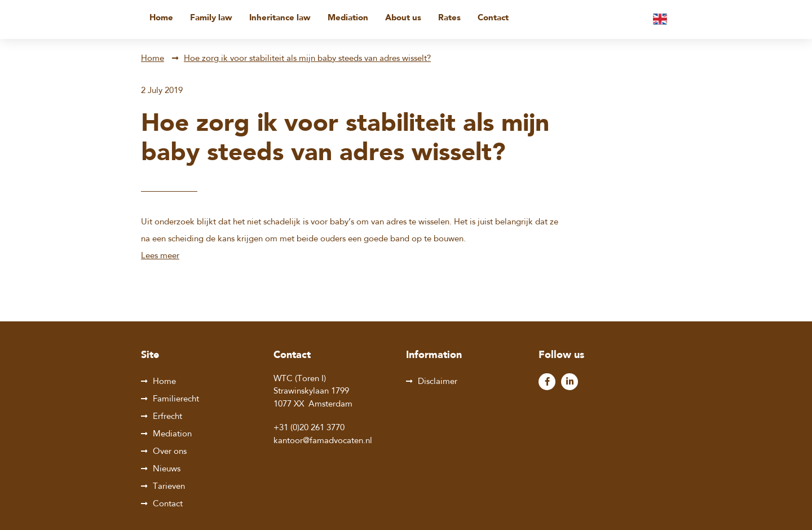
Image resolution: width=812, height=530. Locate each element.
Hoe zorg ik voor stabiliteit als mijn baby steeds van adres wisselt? (307, 59)
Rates (449, 18)
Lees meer (160, 256)
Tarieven (169, 487)
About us (403, 18)
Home (161, 18)
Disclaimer (438, 382)
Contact (493, 18)
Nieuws (167, 469)
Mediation (348, 18)
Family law (211, 18)
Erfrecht (167, 417)
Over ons (170, 452)
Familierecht (176, 399)
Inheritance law (280, 18)
